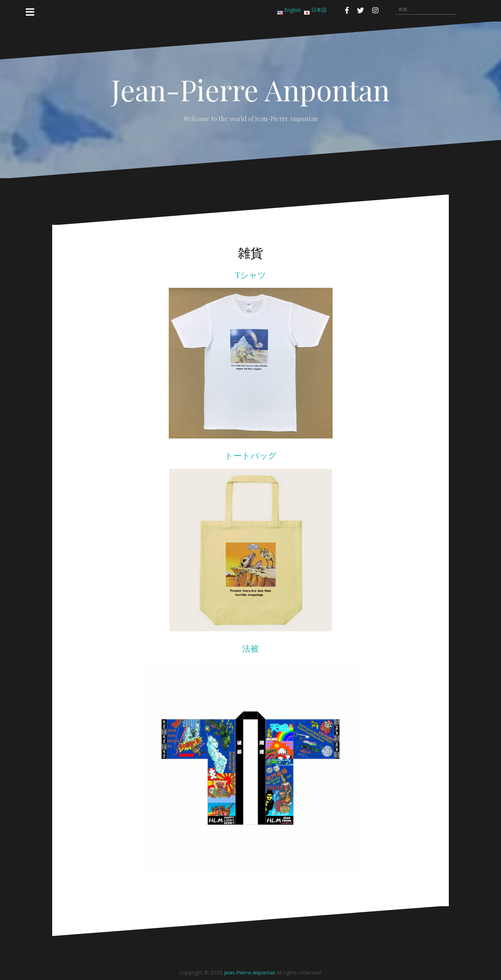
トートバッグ (251, 455)
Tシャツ (251, 275)
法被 (250, 648)
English (293, 10)
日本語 (319, 10)
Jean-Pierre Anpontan (250, 89)
